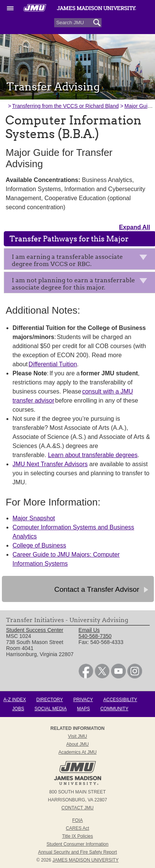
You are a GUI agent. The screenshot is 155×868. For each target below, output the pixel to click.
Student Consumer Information (77, 844)
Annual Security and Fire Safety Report (77, 852)
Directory (50, 700)
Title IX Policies (78, 836)
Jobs (18, 709)
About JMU (77, 744)
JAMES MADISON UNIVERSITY (85, 860)
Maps (83, 709)
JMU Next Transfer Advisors (50, 464)
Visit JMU (77, 736)
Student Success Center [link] (35, 630)
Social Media (51, 709)
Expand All (135, 227)
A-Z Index (15, 700)
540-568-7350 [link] (95, 636)
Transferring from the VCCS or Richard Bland (65, 106)
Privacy (83, 700)
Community (114, 709)
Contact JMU (77, 808)
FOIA (77, 820)
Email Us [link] (89, 630)
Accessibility (120, 700)
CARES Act (77, 828)
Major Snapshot (34, 518)
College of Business (39, 545)
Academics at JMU (77, 752)
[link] (86, 677)
